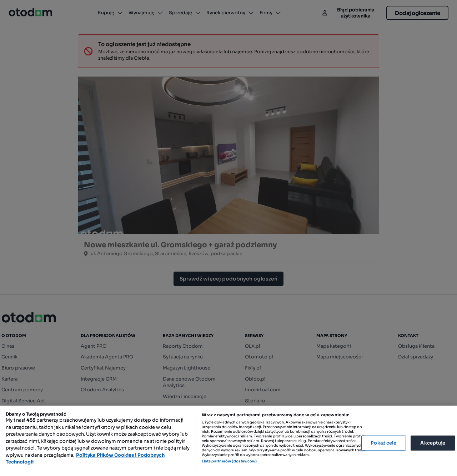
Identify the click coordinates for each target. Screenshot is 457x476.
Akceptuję (433, 443)
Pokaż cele (383, 443)
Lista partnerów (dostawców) (229, 461)
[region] (228, 441)
